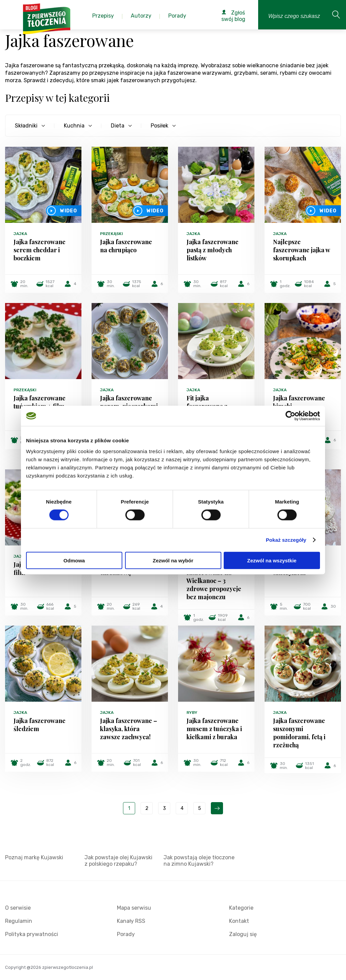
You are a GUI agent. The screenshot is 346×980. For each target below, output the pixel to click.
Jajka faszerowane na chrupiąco (126, 246)
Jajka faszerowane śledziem (40, 725)
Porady (126, 934)
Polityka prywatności (32, 934)
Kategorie (241, 908)
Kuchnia (74, 126)
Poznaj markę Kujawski (34, 857)
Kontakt (239, 921)
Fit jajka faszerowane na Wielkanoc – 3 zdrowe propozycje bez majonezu (214, 581)
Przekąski (112, 234)
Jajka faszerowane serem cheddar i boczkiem (40, 250)
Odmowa (74, 560)
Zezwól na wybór (173, 560)
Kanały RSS (131, 921)
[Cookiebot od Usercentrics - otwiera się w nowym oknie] (290, 416)
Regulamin (19, 921)
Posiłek (159, 126)
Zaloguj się (243, 934)
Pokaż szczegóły (286, 540)
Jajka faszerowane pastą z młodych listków (213, 250)
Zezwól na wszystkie (272, 560)
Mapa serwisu (134, 908)
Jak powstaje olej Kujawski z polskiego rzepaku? (118, 861)
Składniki (26, 126)
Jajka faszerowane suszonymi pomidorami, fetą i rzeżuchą (299, 733)
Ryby (192, 713)
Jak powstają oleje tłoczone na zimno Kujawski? (199, 861)
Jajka (20, 234)
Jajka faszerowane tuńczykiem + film (40, 402)
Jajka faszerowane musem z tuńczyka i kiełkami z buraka (214, 729)
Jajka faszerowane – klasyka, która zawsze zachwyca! (129, 729)
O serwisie (18, 908)
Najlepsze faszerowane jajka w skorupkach (301, 250)
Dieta (118, 126)
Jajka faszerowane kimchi (299, 402)
